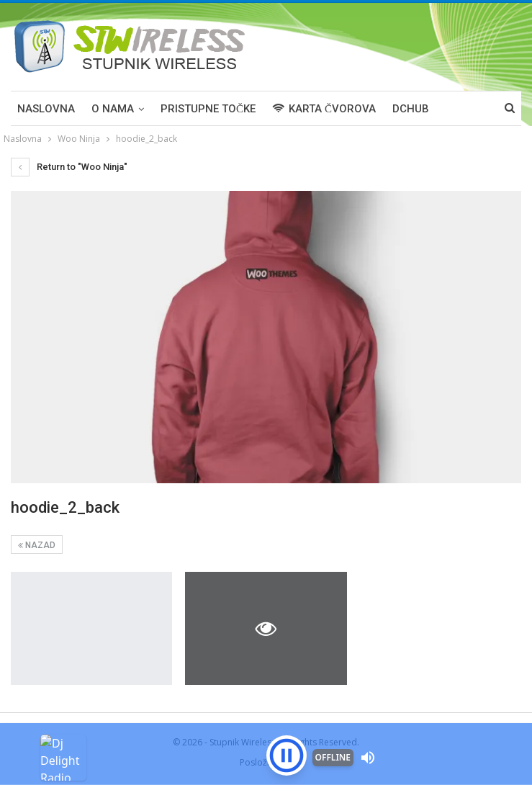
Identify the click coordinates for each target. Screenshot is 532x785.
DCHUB (411, 109)
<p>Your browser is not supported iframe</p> (266, 731)
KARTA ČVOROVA (324, 109)
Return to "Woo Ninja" (69, 167)
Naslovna (46, 109)
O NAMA (113, 109)
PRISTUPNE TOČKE (208, 109)
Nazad (37, 545)
